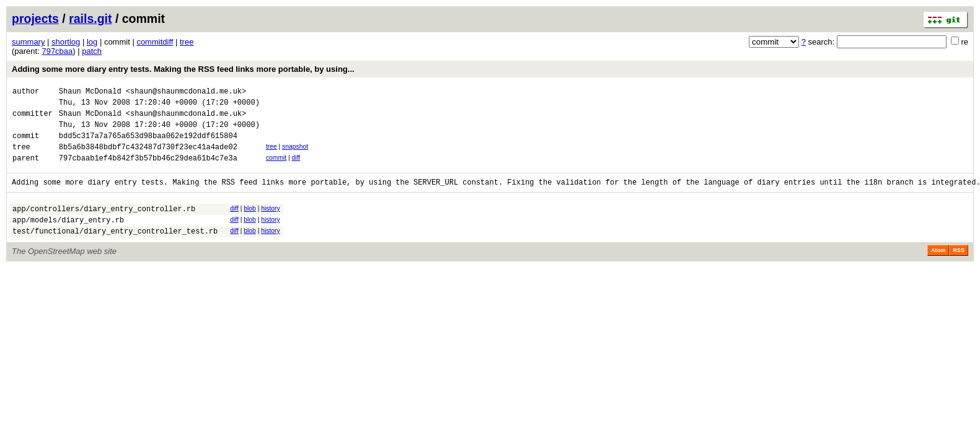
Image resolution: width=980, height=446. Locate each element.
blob (250, 223)
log (92, 42)
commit (276, 169)
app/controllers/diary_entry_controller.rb (104, 225)
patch (92, 51)
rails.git (90, 19)
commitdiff (155, 42)
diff (296, 169)
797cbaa (57, 51)
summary (28, 42)
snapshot (295, 156)
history (270, 223)
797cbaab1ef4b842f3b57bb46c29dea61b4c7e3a (148, 171)
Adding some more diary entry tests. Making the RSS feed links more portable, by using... (183, 69)
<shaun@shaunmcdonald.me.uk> (186, 93)
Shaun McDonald (90, 93)
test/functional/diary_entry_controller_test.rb (115, 251)
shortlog (66, 42)
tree (187, 42)
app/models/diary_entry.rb (68, 238)
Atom (938, 271)
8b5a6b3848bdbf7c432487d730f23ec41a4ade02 (148, 158)
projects (35, 19)
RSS (959, 271)
